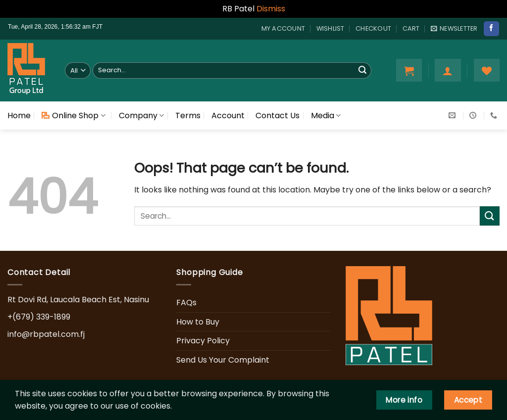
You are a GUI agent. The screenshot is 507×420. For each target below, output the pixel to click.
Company (141, 116)
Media (326, 116)
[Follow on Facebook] (491, 29)
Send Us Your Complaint (223, 360)
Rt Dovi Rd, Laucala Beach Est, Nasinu (78, 300)
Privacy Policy (203, 341)
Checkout (373, 28)
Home (19, 116)
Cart (411, 28)
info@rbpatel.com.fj (46, 334)
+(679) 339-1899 (39, 317)
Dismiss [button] (271, 9)
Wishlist (330, 28)
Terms (188, 116)
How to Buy (198, 322)
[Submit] (362, 70)
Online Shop (73, 116)
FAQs (186, 303)
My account (283, 28)
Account (228, 116)
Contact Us (278, 116)
